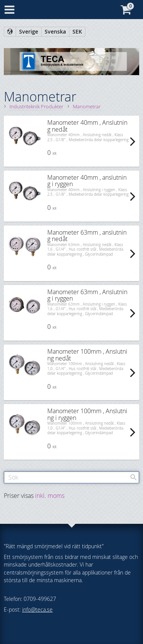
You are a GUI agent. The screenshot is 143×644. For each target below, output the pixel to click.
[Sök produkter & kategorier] (71, 477)
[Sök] (133, 477)
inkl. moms (50, 496)
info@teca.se (37, 609)
